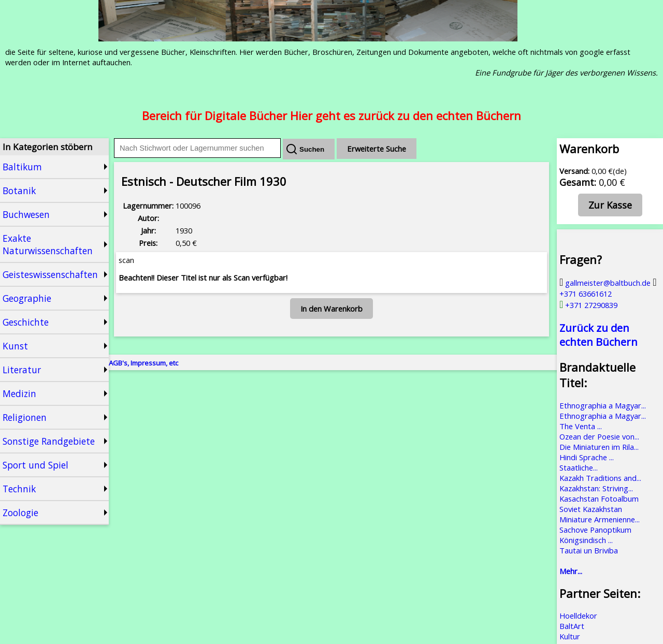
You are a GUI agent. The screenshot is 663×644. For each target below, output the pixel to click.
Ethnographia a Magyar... (603, 405)
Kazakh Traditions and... (600, 478)
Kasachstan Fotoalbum (599, 499)
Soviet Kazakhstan (591, 509)
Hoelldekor (578, 616)
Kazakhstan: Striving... (596, 488)
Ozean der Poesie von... (599, 436)
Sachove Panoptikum (595, 530)
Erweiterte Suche (377, 149)
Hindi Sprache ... (587, 457)
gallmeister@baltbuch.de (605, 283)
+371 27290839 (588, 305)
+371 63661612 (608, 288)
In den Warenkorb (331, 309)
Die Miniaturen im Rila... (599, 447)
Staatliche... (579, 467)
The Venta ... (581, 426)
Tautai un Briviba (589, 550)
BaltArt (572, 626)
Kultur (570, 636)
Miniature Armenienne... (600, 519)
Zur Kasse (610, 205)
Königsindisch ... (586, 540)
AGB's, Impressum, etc (143, 363)
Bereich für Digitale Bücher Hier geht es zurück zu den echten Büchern (331, 115)
